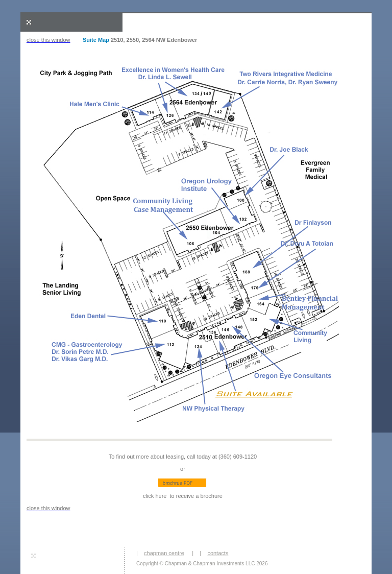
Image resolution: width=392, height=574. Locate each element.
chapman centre (164, 553)
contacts (218, 553)
